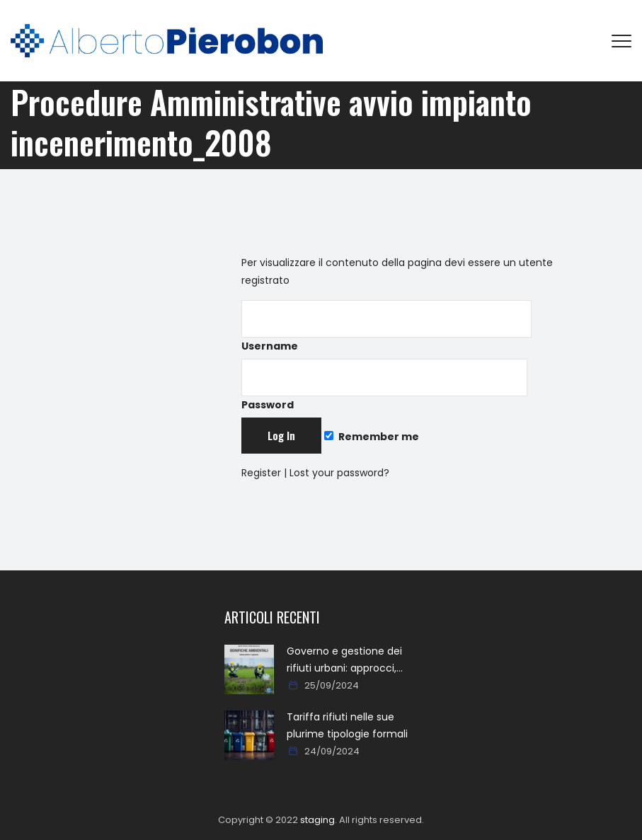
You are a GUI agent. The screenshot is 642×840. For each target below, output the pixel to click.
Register (261, 473)
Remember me (372, 437)
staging (317, 820)
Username (386, 327)
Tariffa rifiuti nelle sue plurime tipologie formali (347, 725)
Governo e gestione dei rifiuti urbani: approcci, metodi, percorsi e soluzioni (344, 660)
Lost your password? (339, 473)
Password (384, 385)
